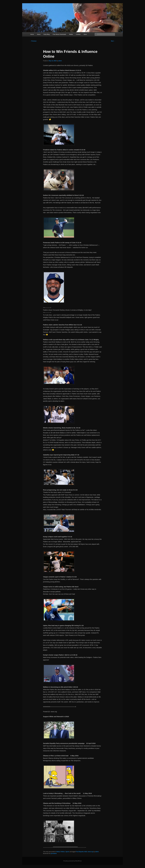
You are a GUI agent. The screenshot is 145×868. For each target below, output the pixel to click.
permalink (54, 853)
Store (85, 34)
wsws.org (90, 852)
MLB (86, 852)
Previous (33, 41)
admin (60, 61)
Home (32, 34)
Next (113, 41)
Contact (78, 34)
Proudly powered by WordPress (72, 861)
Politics (63, 852)
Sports (67, 852)
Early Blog (47, 34)
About (39, 34)
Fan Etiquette (80, 852)
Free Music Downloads (59, 34)
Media (71, 34)
